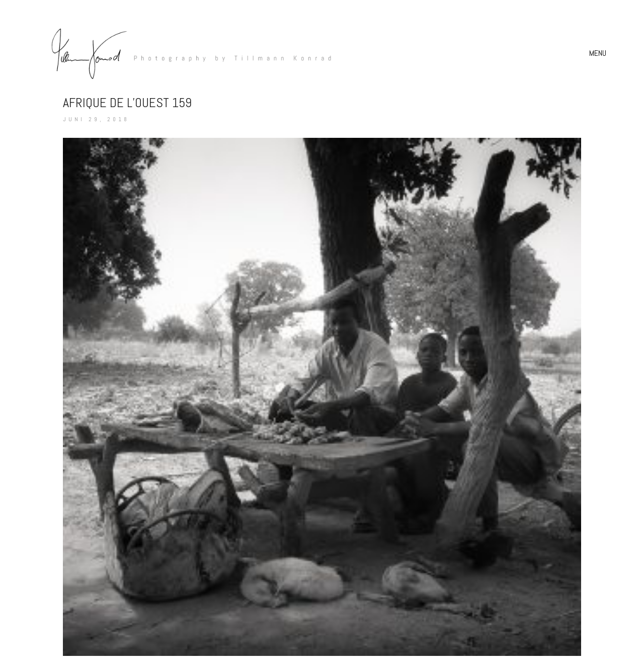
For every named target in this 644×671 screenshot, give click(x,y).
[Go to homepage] (186, 53)
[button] (599, 53)
